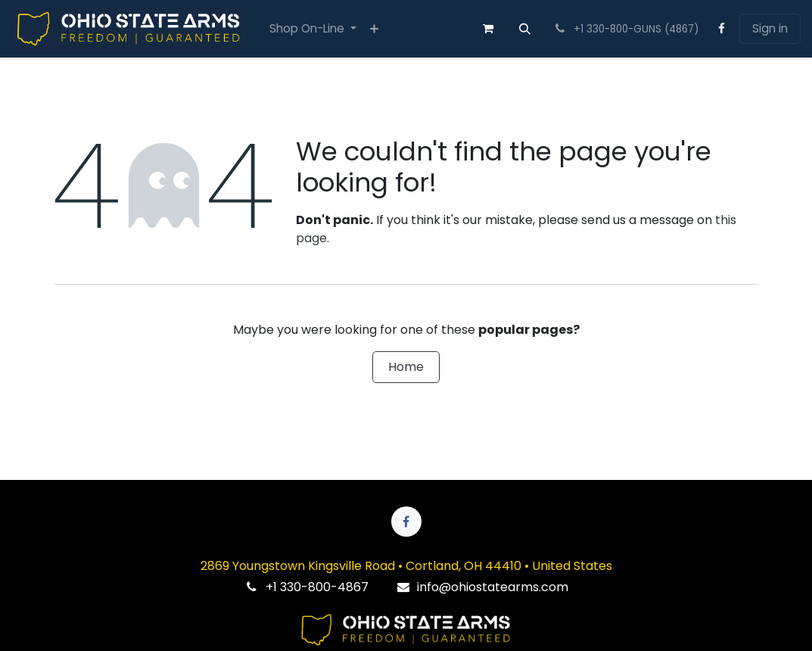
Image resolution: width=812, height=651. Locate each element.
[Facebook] (722, 29)
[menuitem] (313, 29)
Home (406, 367)
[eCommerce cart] (488, 29)
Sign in (770, 28)
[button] (525, 29)
